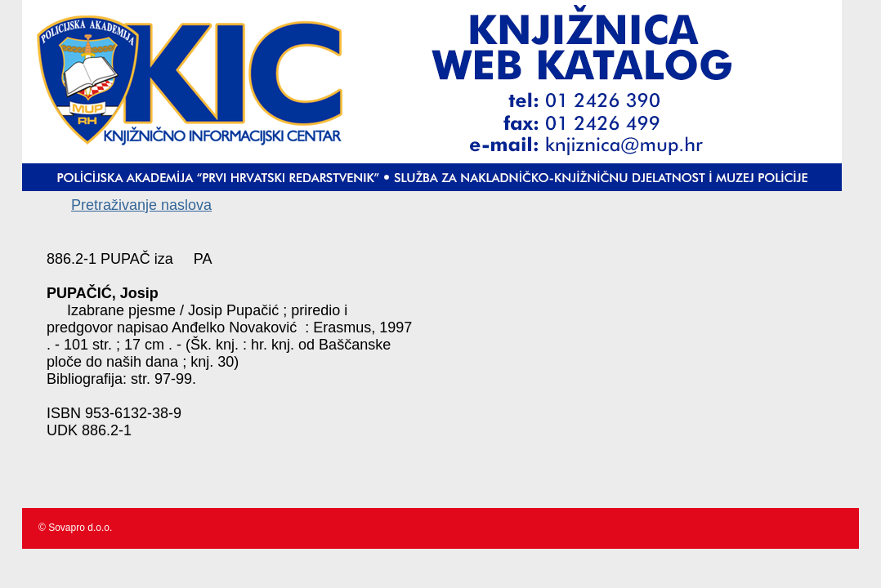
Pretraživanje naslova (141, 205)
